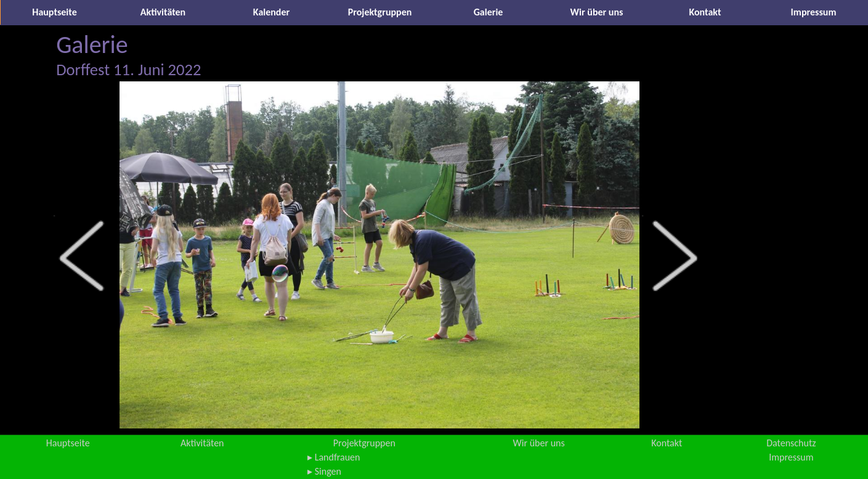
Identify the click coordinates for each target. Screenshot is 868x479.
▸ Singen (324, 471)
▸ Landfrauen (334, 457)
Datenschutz (791, 443)
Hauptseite (54, 12)
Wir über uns (597, 12)
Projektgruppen (380, 12)
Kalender (271, 12)
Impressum (814, 12)
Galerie (489, 12)
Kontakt (705, 12)
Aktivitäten (163, 12)
